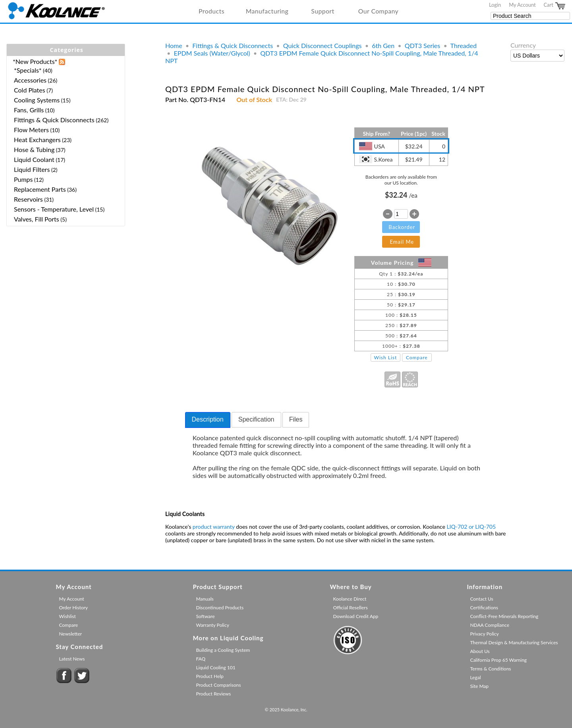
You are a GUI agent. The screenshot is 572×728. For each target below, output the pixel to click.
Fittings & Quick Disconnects (233, 45)
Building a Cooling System (223, 650)
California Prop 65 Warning (498, 660)
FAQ (201, 659)
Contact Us (481, 599)
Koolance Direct (350, 599)
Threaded (463, 45)
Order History (73, 608)
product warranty (214, 527)
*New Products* (35, 61)
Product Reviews (213, 694)
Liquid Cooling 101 (215, 667)
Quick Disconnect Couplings (323, 45)
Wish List (386, 357)
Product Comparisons (218, 685)
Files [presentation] (296, 419)
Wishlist (67, 616)
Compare (417, 357)
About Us (480, 651)
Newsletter (70, 634)
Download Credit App (356, 616)
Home (174, 45)
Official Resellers (350, 608)
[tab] (208, 420)
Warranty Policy (213, 625)
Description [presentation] (208, 419)
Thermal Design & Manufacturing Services (514, 642)
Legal (475, 677)
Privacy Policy (484, 634)
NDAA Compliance (490, 625)
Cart (555, 6)
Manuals (205, 599)
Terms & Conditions (490, 669)
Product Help (210, 676)
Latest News (72, 659)
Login (495, 5)
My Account (522, 5)
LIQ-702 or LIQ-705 (471, 527)
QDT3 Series (422, 45)
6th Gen (383, 45)
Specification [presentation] (256, 419)
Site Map (479, 686)
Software (205, 616)
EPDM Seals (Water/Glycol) (212, 53)
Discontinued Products (220, 608)
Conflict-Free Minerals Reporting (504, 616)
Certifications (484, 608)
